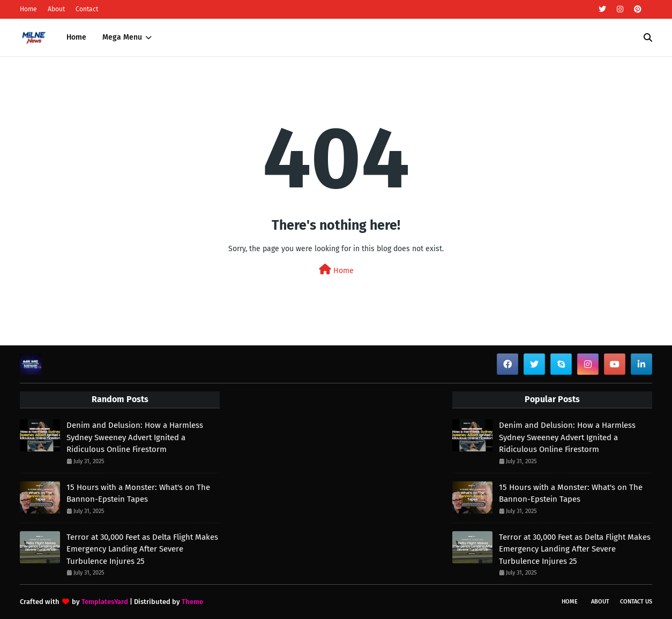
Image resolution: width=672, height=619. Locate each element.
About (56, 9)
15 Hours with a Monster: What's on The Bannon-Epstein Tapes (138, 493)
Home (28, 9)
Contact (87, 9)
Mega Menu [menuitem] (122, 37)
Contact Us (636, 602)
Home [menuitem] (76, 37)
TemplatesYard (105, 602)
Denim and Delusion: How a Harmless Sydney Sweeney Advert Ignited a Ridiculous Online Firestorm (135, 437)
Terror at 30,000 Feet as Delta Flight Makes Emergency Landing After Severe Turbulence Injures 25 (142, 549)
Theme (192, 602)
